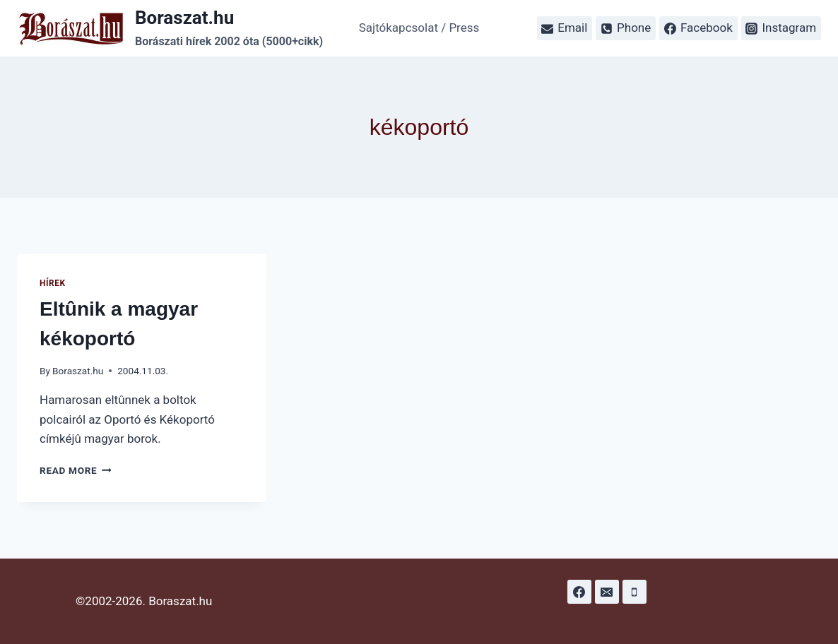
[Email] (607, 592)
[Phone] (635, 592)
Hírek (53, 283)
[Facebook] (579, 592)
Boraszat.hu (78, 371)
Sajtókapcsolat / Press (419, 28)
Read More (76, 470)
